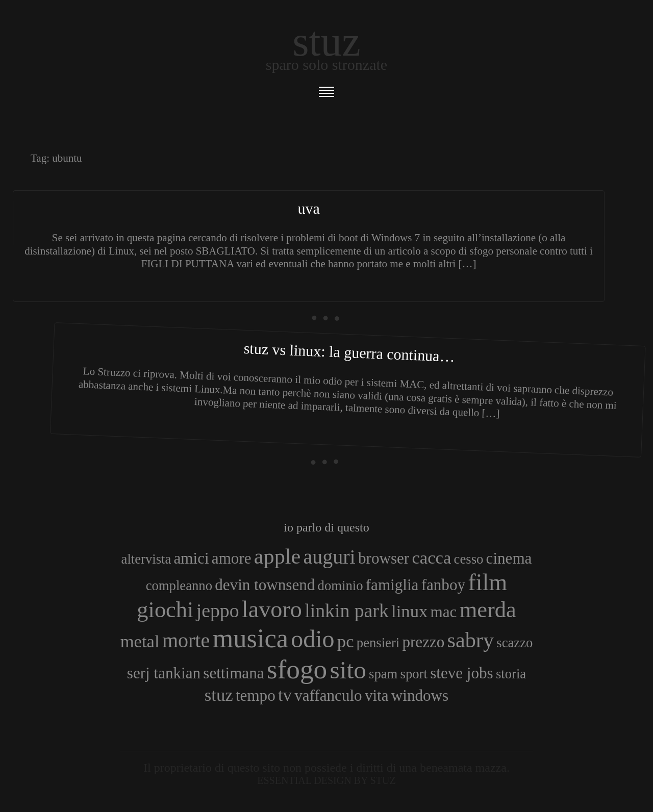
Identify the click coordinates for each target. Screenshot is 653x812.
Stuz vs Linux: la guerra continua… (349, 352)
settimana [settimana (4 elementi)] (233, 673)
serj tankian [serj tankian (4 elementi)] (164, 673)
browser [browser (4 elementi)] (384, 558)
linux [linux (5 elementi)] (409, 611)
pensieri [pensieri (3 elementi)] (378, 643)
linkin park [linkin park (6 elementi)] (347, 611)
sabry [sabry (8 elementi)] (471, 640)
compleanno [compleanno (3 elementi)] (179, 586)
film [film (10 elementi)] (487, 582)
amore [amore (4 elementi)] (232, 558)
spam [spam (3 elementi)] (383, 674)
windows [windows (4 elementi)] (420, 695)
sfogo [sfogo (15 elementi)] (297, 669)
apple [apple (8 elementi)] (277, 556)
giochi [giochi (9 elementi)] (165, 610)
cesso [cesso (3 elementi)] (469, 559)
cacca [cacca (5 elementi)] (431, 557)
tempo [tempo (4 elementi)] (256, 695)
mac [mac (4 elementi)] (444, 612)
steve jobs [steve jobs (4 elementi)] (462, 673)
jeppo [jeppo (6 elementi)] (218, 611)
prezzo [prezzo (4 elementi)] (423, 642)
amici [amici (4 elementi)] (192, 558)
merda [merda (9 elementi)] (488, 610)
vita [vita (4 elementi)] (377, 695)
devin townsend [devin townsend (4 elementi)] (265, 585)
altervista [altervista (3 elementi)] (146, 559)
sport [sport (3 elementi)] (414, 674)
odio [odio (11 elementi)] (312, 639)
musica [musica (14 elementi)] (250, 638)
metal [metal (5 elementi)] (140, 641)
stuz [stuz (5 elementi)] (219, 695)
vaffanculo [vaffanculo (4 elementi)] (328, 695)
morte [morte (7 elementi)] (186, 640)
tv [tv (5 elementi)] (285, 695)
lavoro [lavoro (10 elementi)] (272, 609)
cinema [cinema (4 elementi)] (509, 558)
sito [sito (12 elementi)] (348, 670)
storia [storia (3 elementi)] (511, 674)
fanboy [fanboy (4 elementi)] (443, 585)
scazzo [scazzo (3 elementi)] (514, 643)
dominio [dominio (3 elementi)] (341, 586)
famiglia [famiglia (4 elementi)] (392, 585)
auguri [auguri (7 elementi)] (330, 557)
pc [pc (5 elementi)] (346, 641)
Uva (308, 208)
